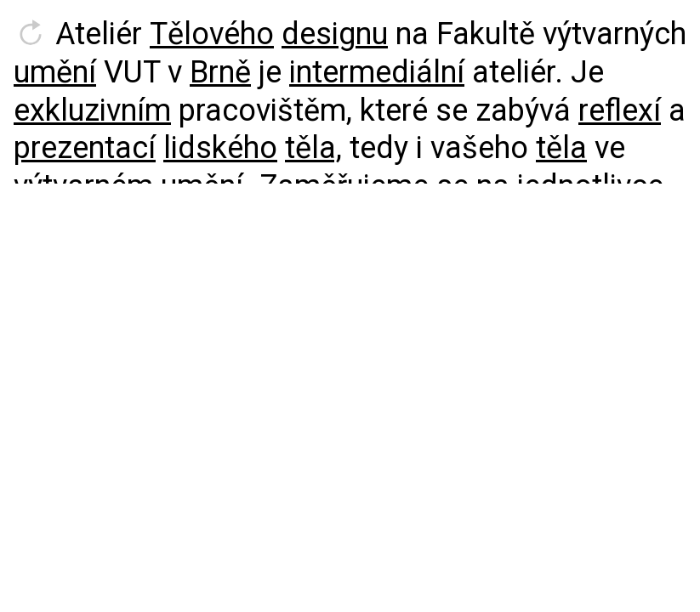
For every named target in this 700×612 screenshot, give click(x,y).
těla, (313, 148)
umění (55, 72)
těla (561, 148)
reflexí (620, 110)
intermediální (377, 72)
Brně (220, 72)
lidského (220, 148)
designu (335, 34)
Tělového (212, 34)
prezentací (85, 148)
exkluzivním (92, 110)
